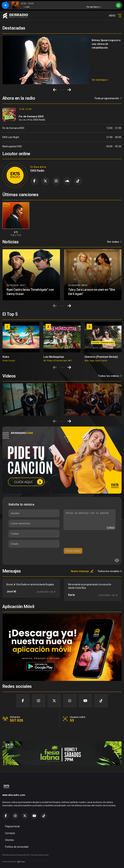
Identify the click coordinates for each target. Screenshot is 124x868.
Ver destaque (100, 80)
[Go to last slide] (55, 90)
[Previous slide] (55, 306)
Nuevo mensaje (82, 571)
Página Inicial (12, 826)
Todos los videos (110, 376)
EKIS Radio (39, 120)
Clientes (10, 840)
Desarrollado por (14, 862)
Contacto (10, 833)
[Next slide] (69, 90)
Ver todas (114, 242)
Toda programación (108, 98)
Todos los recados (110, 571)
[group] (21, 342)
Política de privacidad (17, 847)
